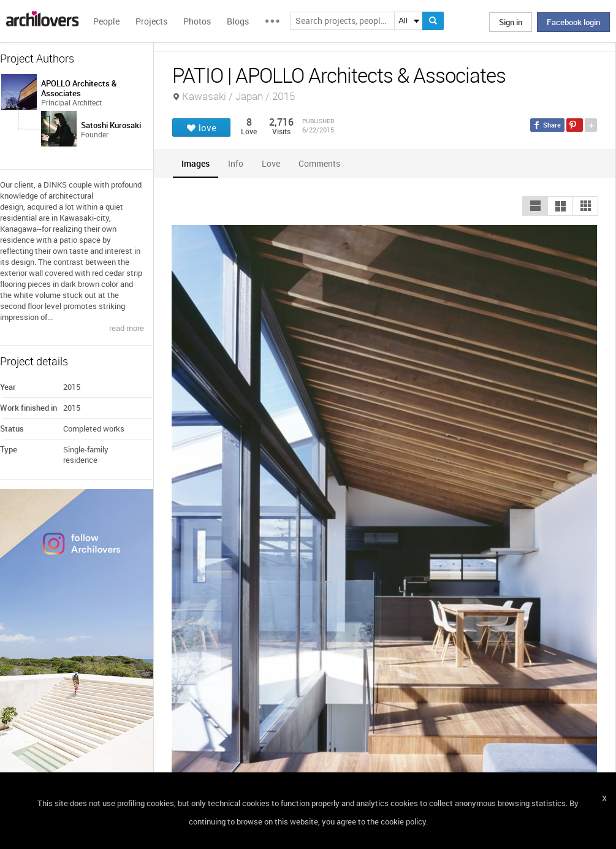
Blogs (238, 21)
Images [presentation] (196, 163)
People (106, 21)
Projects (151, 21)
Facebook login (573, 22)
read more (127, 328)
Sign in (511, 22)
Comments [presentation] (322, 163)
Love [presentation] (271, 163)
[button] (535, 206)
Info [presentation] (236, 163)
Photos (197, 21)
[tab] (196, 163)
